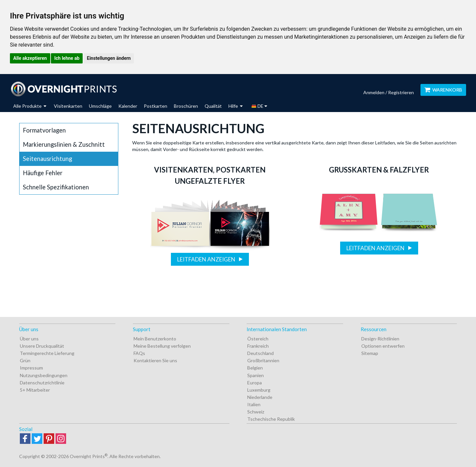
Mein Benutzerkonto (155, 339)
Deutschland (260, 353)
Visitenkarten (68, 106)
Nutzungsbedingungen (44, 375)
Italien (254, 404)
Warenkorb (443, 90)
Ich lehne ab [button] (67, 58)
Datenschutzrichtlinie (42, 383)
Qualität (213, 106)
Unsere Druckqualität (42, 346)
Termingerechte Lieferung (47, 353)
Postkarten (156, 106)
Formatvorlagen (44, 130)
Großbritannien (263, 360)
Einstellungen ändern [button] (109, 58)
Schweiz (256, 412)
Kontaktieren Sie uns (155, 360)
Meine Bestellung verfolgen (162, 346)
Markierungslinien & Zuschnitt (64, 144)
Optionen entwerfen (383, 346)
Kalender (128, 106)
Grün (25, 360)
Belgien (255, 368)
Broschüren (186, 106)
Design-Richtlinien (380, 339)
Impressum (31, 368)
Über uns (29, 339)
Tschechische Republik (271, 419)
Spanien (256, 375)
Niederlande (260, 397)
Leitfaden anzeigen (207, 259)
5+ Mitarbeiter (35, 390)
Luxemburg (259, 390)
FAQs (139, 353)
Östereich (258, 339)
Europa (255, 383)
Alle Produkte (30, 106)
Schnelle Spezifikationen (56, 187)
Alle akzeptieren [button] (30, 58)
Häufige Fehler (43, 173)
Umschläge (100, 106)
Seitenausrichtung (47, 159)
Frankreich (258, 346)
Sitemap (370, 353)
